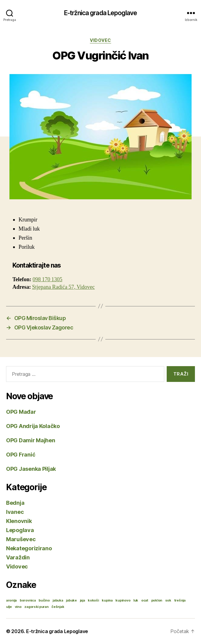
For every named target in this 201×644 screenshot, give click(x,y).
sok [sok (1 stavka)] (168, 600)
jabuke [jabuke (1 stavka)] (71, 600)
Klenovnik (19, 521)
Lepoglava (20, 530)
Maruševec (21, 539)
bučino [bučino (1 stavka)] (44, 600)
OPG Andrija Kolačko (33, 426)
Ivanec (15, 512)
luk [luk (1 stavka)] (136, 600)
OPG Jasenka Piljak (31, 469)
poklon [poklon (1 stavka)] (157, 600)
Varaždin (18, 557)
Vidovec (101, 40)
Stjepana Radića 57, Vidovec (63, 287)
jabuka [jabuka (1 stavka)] (58, 600)
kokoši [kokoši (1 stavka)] (93, 600)
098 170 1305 (47, 280)
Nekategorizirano (29, 548)
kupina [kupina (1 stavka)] (107, 600)
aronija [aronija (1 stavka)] (11, 600)
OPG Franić (21, 455)
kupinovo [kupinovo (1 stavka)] (123, 600)
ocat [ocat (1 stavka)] (145, 600)
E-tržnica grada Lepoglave (101, 13)
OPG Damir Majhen (31, 440)
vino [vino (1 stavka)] (18, 607)
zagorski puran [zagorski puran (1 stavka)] (36, 607)
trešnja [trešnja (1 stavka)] (180, 600)
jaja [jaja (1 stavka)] (82, 600)
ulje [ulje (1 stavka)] (9, 607)
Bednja (15, 503)
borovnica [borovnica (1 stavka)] (28, 600)
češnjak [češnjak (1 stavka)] (58, 607)
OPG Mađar (21, 412)
